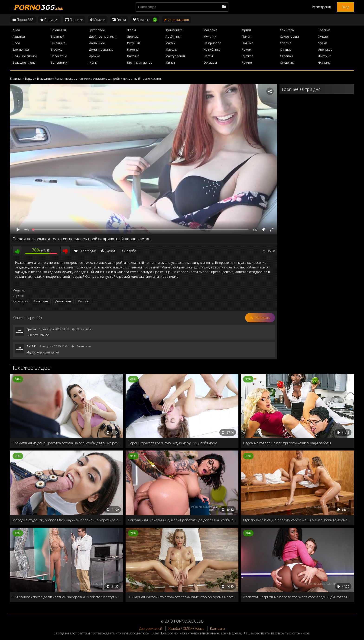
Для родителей (151, 629)
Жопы (132, 30)
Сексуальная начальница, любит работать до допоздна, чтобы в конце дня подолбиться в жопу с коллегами (182, 520)
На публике (212, 49)
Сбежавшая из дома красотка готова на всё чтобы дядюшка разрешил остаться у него (67, 443)
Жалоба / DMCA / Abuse (186, 629)
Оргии (246, 30)
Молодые (211, 30)
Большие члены (24, 62)
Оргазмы (210, 62)
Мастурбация (175, 56)
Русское (248, 56)
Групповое (97, 30)
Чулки (323, 43)
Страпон (286, 56)
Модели (98, 20)
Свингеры (287, 30)
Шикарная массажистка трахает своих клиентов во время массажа (182, 597)
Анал (16, 30)
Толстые (324, 30)
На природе (212, 43)
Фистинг (324, 56)
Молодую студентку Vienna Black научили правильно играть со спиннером (67, 520)
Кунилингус (174, 30)
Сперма (286, 43)
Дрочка (94, 56)
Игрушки (134, 43)
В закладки (85, 251)
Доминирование (101, 49)
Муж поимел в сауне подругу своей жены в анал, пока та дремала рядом (297, 520)
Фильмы (324, 62)
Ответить (84, 329)
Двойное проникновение (107, 36)
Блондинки (21, 49)
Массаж (171, 49)
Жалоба (130, 251)
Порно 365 (23, 20)
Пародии (74, 20)
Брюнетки (58, 30)
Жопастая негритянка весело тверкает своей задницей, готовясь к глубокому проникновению (297, 597)
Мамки (171, 43)
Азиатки (19, 36)
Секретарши (289, 36)
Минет (170, 62)
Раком (247, 49)
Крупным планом (140, 62)
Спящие (286, 49)
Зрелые (133, 36)
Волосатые (59, 56)
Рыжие (247, 62)
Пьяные (248, 43)
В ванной (58, 36)
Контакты (217, 629)
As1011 (32, 346)
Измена (133, 49)
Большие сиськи (25, 56)
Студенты (287, 62)
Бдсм (16, 43)
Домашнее (97, 43)
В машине (58, 43)
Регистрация (322, 7)
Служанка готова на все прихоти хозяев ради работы (287, 443)
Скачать (111, 251)
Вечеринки (59, 62)
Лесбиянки (174, 36)
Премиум (49, 20)
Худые (323, 36)
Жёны (93, 62)
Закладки (145, 20)
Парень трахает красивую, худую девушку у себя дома (172, 443)
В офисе (57, 49)
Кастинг (133, 56)
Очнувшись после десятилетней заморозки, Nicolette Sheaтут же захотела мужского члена (67, 597)
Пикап (247, 36)
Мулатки (210, 36)
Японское (325, 49)
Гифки (119, 20)
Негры (208, 56)
